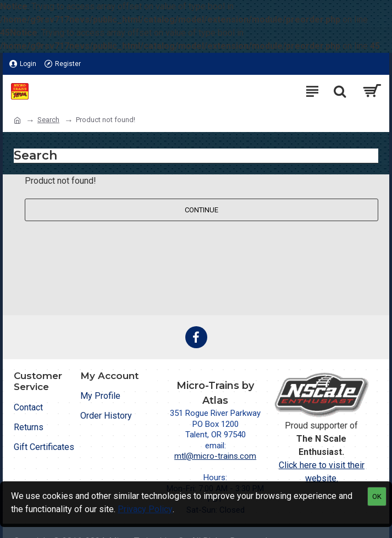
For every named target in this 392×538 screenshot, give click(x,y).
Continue (201, 210)
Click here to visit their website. (322, 472)
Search (48, 120)
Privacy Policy (145, 509)
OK (377, 496)
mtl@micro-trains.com (215, 456)
